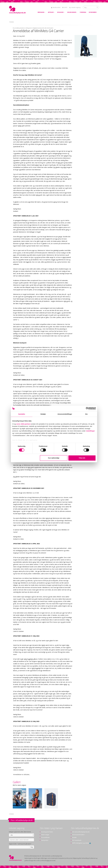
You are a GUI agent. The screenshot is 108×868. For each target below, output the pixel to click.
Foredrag (83, 12)
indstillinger (90, 431)
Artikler (51, 12)
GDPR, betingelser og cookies (81, 843)
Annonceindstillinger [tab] (65, 414)
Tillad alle (82, 458)
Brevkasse (41, 12)
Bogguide (61, 12)
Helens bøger (72, 12)
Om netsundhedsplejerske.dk (81, 832)
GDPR (65, 7)
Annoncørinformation (78, 835)
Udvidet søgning (75, 7)
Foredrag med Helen (47, 832)
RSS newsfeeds (77, 840)
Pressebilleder (45, 837)
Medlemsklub (56, 7)
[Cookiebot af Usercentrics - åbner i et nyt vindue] (87, 409)
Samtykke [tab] (22, 414)
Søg (32, 847)
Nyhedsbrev (93, 12)
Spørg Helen (45, 840)
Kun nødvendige (54, 458)
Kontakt (74, 837)
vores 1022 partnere (23, 424)
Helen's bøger (45, 835)
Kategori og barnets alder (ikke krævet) (20, 832)
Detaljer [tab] (43, 414)
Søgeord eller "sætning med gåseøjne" (20, 844)
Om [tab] (86, 414)
